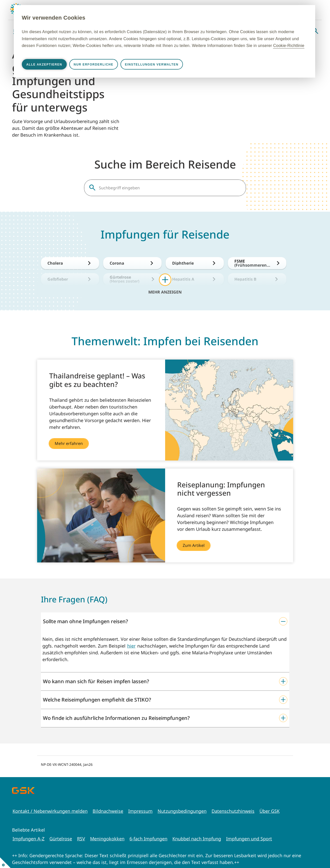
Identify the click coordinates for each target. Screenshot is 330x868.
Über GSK (270, 811)
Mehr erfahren (69, 443)
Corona (117, 263)
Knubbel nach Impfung (197, 839)
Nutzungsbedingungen (182, 811)
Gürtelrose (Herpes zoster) (124, 279)
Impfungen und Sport (249, 839)
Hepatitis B (245, 279)
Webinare (297, 31)
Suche (315, 31)
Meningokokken (107, 839)
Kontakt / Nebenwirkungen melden (50, 811)
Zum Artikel (194, 545)
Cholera (55, 263)
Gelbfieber (58, 279)
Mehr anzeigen (165, 292)
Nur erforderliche (119, 71)
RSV (81, 839)
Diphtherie (183, 263)
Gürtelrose (61, 839)
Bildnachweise (108, 811)
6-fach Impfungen (148, 839)
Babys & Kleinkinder (34, 31)
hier (131, 646)
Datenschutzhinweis (233, 811)
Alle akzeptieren (70, 71)
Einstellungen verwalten (178, 71)
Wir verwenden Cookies (79, 18)
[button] (165, 621)
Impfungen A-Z (28, 839)
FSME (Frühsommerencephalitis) (253, 263)
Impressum (140, 811)
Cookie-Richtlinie (194, 52)
